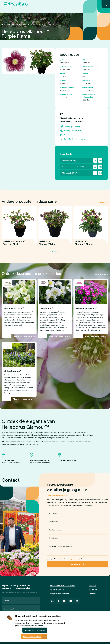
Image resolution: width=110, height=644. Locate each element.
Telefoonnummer (56, 530)
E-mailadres (53, 538)
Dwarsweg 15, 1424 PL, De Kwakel (63, 585)
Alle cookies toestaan (32, 637)
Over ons (92, 585)
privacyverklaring (73, 559)
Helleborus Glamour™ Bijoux (48, 244)
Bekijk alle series (100, 274)
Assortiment (10, 24)
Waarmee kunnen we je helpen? (61, 546)
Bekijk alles (102, 202)
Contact (92, 594)
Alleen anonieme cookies (35, 630)
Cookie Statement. (37, 626)
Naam (6, 601)
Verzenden (76, 564)
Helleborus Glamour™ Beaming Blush (14, 244)
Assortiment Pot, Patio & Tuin (43, 24)
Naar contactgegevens (57, 495)
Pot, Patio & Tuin (24, 24)
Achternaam (54, 521)
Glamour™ (48, 432)
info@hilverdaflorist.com (59, 594)
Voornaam (53, 513)
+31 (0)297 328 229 (57, 589)
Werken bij (93, 589)
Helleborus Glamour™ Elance (84, 244)
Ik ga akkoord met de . (65, 559)
